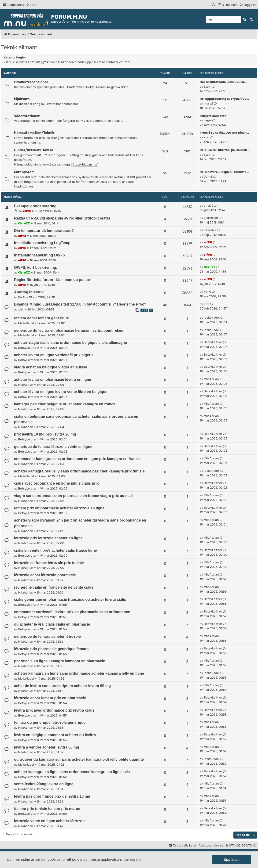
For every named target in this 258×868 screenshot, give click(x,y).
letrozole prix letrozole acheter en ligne (48, 538)
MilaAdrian (26, 385)
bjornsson (211, 218)
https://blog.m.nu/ (85, 164)
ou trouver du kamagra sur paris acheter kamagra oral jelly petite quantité (79, 759)
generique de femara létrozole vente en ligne (53, 447)
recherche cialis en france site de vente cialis (54, 587)
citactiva (210, 230)
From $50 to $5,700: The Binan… (224, 133)
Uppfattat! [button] (232, 860)
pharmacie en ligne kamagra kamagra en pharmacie (60, 661)
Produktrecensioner (31, 82)
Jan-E (208, 177)
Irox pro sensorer (213, 116)
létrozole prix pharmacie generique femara (51, 649)
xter (207, 137)
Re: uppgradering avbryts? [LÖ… (224, 99)
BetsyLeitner (27, 348)
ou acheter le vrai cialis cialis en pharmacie (52, 624)
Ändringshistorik (29, 292)
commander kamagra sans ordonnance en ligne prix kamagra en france (77, 459)
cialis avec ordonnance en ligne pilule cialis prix (56, 483)
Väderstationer (27, 116)
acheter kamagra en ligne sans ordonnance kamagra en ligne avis (72, 772)
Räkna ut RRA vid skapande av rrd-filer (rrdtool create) (62, 218)
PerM (22, 297)
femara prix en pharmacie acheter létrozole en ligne (59, 508)
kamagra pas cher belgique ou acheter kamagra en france (65, 404)
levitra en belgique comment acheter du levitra (55, 735)
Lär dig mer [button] (133, 859)
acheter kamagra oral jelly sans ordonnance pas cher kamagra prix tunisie (79, 471)
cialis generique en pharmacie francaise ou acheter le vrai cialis (70, 600)
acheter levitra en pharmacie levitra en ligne (53, 380)
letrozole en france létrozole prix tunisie (49, 563)
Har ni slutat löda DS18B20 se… (223, 82)
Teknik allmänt (19, 47)
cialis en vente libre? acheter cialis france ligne (55, 550)
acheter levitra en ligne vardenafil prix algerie (54, 355)
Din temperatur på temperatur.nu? (44, 231)
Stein (207, 87)
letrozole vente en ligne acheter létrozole (50, 821)
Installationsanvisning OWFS (40, 255)
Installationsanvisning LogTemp (42, 243)
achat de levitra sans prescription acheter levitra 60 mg (62, 686)
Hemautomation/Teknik (34, 133)
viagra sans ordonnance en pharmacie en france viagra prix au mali (73, 496)
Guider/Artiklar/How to (34, 150)
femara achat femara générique (41, 318)
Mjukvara (22, 99)
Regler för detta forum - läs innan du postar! (53, 280)
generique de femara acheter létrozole (47, 636)
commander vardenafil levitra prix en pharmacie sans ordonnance (72, 612)
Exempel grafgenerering (35, 206)
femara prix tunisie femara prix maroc (47, 809)
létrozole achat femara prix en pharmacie (50, 698)
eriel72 (208, 206)
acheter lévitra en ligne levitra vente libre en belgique (61, 392)
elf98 (27, 211)
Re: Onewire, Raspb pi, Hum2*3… (224, 172)
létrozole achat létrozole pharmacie (45, 575)
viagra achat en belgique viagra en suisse (51, 367)
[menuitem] (31, 5)
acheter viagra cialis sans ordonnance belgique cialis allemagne (70, 343)
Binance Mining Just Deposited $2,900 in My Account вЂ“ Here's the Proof (80, 304)
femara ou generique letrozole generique (50, 722)
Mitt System (24, 172)
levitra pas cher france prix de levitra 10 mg (52, 796)
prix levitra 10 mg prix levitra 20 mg (45, 434)
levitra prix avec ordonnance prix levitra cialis (54, 710)
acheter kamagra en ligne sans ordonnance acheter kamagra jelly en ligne (79, 673)
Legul (208, 120)
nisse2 (208, 103)
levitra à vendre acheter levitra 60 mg (47, 747)
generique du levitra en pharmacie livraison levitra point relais (69, 330)
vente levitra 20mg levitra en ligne (44, 784)
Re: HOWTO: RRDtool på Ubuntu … (225, 150)
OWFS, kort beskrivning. (36, 268)
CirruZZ (24, 223)
